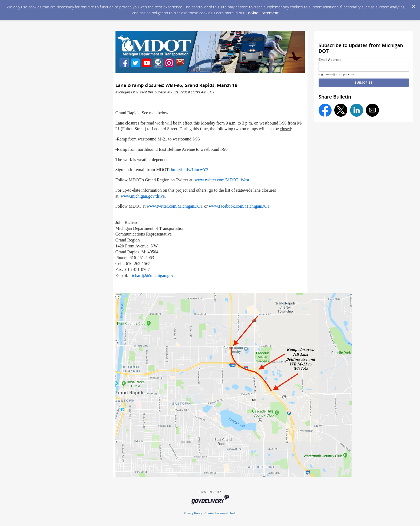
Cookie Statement (262, 13)
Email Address (330, 60)
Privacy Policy (193, 513)
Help (233, 513)
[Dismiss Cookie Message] (413, 5)
